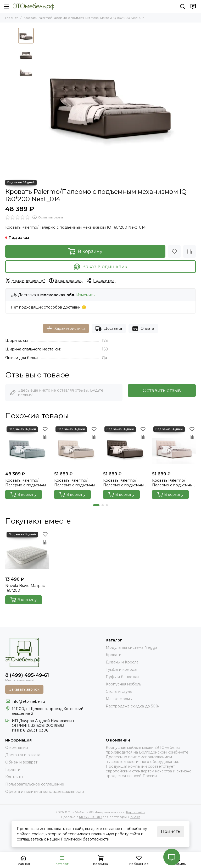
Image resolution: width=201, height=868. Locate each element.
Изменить (85, 295)
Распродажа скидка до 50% (132, 706)
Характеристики (66, 329)
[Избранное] (174, 251)
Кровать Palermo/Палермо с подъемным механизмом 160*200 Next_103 (76, 483)
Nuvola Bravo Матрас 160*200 (25, 588)
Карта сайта (136, 812)
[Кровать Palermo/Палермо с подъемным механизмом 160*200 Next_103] (76, 447)
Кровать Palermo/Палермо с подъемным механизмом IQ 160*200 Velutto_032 (27, 483)
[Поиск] (183, 7)
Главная (12, 18)
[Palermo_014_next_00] (110, 101)
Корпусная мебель (123, 684)
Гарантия (14, 770)
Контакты (14, 777)
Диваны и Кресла (122, 662)
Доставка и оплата (23, 755)
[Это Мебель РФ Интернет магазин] (34, 7)
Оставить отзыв (162, 391)
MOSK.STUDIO (90, 817)
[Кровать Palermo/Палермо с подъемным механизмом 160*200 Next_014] (125, 447)
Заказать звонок (24, 689)
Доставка (109, 329)
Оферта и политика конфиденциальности (45, 792)
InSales (135, 817)
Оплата (143, 329)
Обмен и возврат (21, 762)
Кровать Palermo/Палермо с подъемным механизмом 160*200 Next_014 (125, 483)
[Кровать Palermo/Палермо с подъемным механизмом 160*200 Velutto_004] (174, 447)
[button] (96, 505)
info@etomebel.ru (28, 701)
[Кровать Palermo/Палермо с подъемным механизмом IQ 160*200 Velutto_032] (27, 447)
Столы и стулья (120, 691)
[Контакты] (193, 7)
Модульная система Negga (132, 647)
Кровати (114, 655)
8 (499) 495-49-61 (27, 675)
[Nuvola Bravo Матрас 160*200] (27, 552)
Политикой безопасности (85, 839)
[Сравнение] (189, 251)
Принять (171, 831)
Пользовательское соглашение (35, 784)
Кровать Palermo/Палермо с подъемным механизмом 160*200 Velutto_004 (174, 483)
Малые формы (119, 699)
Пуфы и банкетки (122, 677)
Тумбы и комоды (121, 669)
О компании (17, 748)
